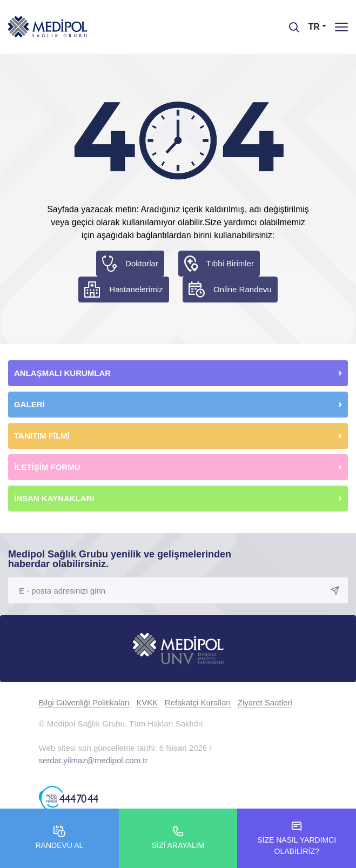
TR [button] (314, 27)
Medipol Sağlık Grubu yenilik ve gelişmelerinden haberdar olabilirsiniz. (120, 559)
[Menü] (341, 27)
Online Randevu (243, 289)
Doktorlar (142, 263)
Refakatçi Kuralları (198, 702)
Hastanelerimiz (136, 289)
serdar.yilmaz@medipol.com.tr (93, 760)
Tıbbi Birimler (230, 263)
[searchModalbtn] (290, 23)
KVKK (147, 702)
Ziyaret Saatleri (265, 702)
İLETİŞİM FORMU (47, 467)
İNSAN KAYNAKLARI (55, 498)
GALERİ (29, 404)
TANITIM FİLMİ (42, 436)
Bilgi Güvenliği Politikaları (84, 702)
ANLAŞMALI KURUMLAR (62, 373)
